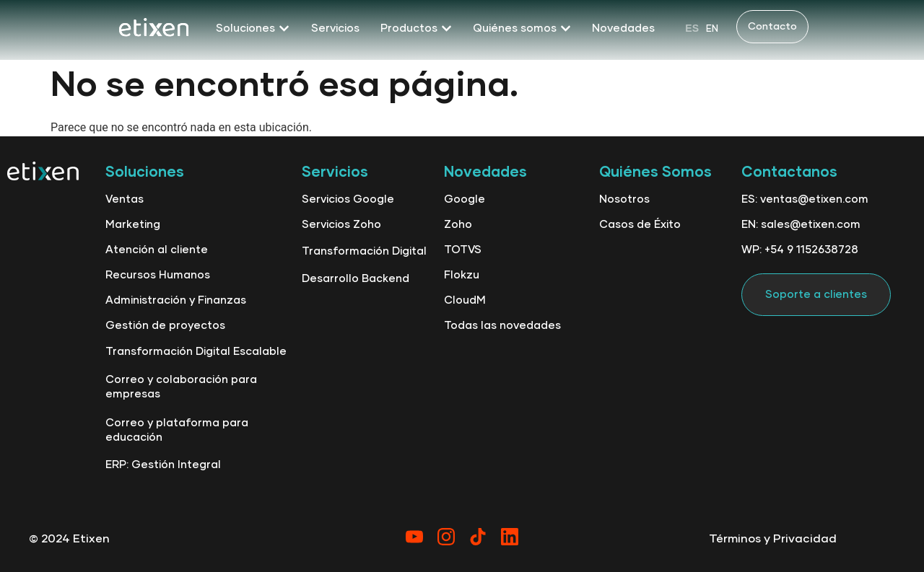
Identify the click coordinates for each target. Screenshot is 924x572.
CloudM (465, 300)
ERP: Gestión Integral (163, 465)
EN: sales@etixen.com (801, 225)
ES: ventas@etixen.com (805, 199)
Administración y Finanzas (176, 300)
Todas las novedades (502, 326)
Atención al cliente (157, 250)
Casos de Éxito (640, 225)
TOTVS (463, 250)
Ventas (125, 199)
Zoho (458, 225)
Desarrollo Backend (356, 279)
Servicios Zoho (341, 225)
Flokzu (462, 275)
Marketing (133, 225)
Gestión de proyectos (165, 326)
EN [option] (712, 29)
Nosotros (624, 199)
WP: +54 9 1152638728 (800, 250)
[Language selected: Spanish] (702, 28)
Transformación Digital (364, 251)
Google (465, 199)
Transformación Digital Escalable (196, 352)
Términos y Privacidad (773, 539)
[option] (712, 28)
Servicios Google (348, 199)
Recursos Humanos (158, 275)
